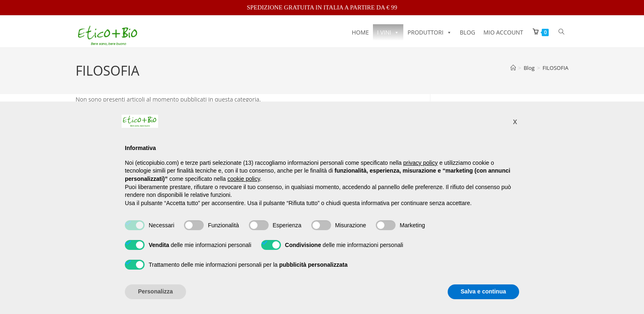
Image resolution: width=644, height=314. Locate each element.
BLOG (468, 32)
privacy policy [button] (421, 163)
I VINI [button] (388, 32)
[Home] (513, 71)
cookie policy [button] (244, 179)
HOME (361, 32)
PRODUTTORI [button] (429, 32)
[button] (515, 121)
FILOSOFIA (555, 71)
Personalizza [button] (155, 291)
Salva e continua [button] (483, 291)
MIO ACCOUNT (503, 32)
